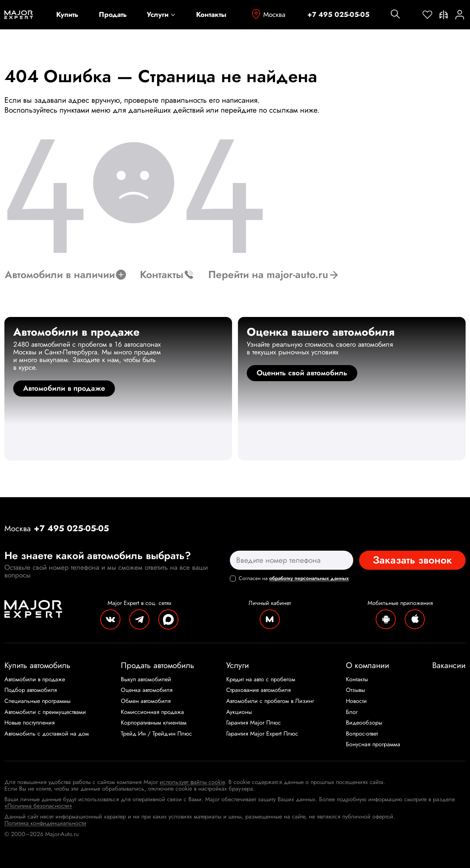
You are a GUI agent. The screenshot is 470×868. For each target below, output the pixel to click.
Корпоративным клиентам (154, 723)
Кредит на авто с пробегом (261, 679)
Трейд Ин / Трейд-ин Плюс (156, 734)
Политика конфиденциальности (45, 823)
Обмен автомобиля (146, 701)
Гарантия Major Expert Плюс (262, 734)
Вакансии (449, 665)
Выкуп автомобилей (146, 679)
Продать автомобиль (158, 665)
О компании (368, 665)
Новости (356, 701)
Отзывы (355, 690)
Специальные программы (37, 701)
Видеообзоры (364, 723)
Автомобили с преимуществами (45, 712)
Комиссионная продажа (152, 712)
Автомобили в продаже (35, 679)
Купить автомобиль (37, 665)
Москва (268, 14)
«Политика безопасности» (38, 806)
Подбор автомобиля (31, 690)
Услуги (161, 15)
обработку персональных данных (309, 578)
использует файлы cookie (192, 782)
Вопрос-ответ (362, 734)
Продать (113, 15)
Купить (67, 15)
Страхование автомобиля (258, 690)
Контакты (211, 15)
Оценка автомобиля (147, 690)
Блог (352, 712)
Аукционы (239, 712)
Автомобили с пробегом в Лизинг (270, 701)
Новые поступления (30, 723)
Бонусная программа (373, 744)
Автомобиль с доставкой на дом (47, 734)
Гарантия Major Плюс (254, 723)
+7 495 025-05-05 (338, 15)
